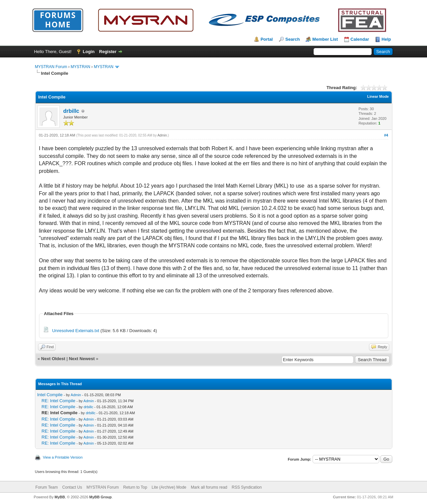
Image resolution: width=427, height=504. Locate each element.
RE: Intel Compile (59, 401)
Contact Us (72, 487)
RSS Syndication (247, 487)
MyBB (60, 497)
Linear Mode (378, 96)
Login (89, 52)
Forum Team (47, 487)
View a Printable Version (63, 457)
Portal (267, 39)
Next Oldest (53, 359)
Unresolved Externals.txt (76, 331)
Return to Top (135, 487)
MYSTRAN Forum (51, 67)
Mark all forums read (209, 487)
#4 (386, 135)
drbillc (71, 111)
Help (386, 39)
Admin (162, 135)
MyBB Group (101, 497)
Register (108, 52)
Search (292, 39)
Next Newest (82, 359)
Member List (325, 39)
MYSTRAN (81, 67)
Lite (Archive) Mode (169, 487)
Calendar (360, 39)
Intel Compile (50, 395)
